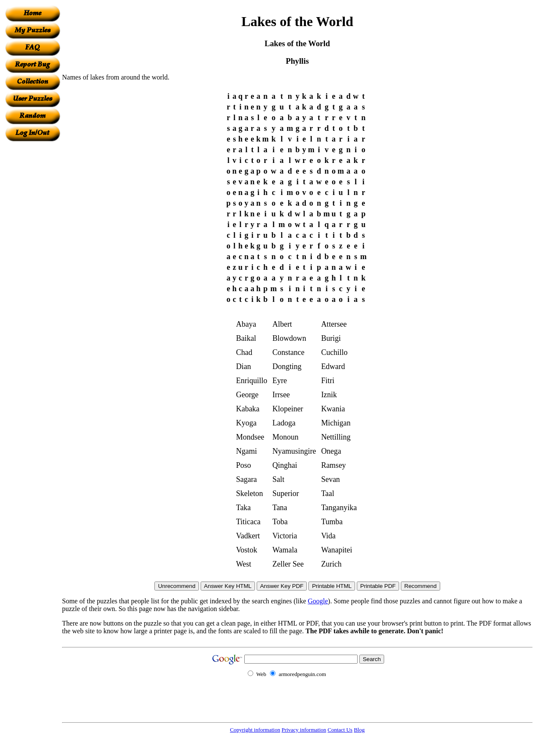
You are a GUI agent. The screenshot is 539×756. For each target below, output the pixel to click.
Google (318, 601)
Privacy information (304, 730)
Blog (359, 730)
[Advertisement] (33, 270)
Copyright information (255, 730)
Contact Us (340, 730)
